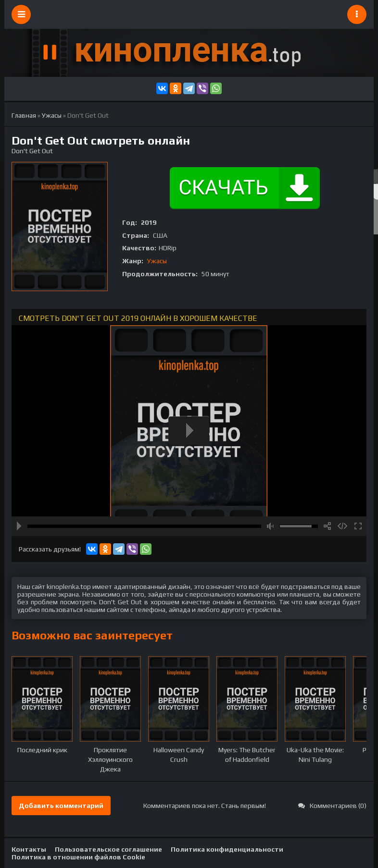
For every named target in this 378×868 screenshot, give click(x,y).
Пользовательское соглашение (108, 849)
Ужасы (157, 261)
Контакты (29, 849)
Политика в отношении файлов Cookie (78, 857)
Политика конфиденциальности (227, 849)
